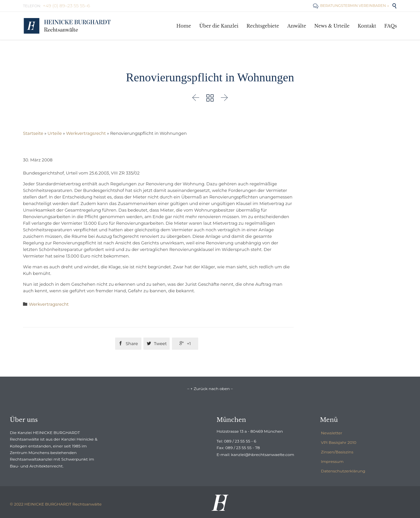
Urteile (55, 133)
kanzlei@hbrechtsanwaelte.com (262, 455)
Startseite (33, 133)
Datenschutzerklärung (343, 471)
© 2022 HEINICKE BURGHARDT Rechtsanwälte (56, 504)
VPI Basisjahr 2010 (339, 442)
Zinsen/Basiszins (337, 452)
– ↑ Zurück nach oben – (210, 389)
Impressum (332, 461)
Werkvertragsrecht (86, 133)
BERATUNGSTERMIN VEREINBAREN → (351, 6)
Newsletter (332, 433)
